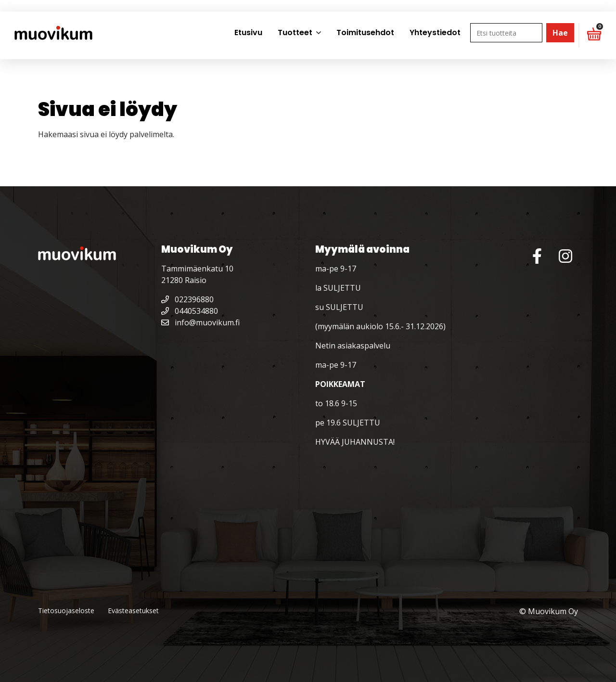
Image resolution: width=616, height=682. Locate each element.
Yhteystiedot (435, 32)
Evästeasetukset (133, 611)
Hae (560, 33)
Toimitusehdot (365, 32)
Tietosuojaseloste (66, 611)
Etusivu (248, 32)
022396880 (187, 299)
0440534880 (190, 311)
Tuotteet (295, 32)
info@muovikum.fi (200, 322)
